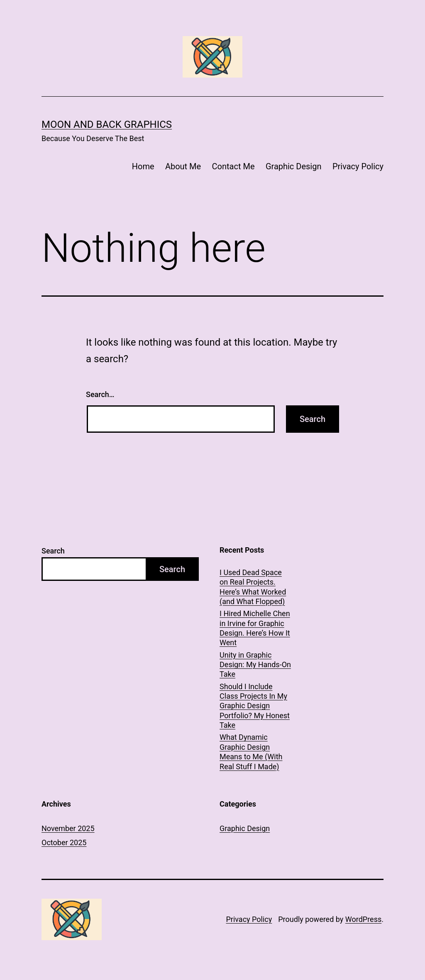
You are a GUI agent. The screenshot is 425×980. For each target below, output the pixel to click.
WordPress (363, 919)
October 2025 (64, 842)
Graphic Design (294, 166)
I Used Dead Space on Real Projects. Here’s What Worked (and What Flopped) (253, 587)
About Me (183, 166)
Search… (100, 394)
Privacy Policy (358, 166)
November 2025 (68, 828)
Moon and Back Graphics (107, 124)
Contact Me (233, 166)
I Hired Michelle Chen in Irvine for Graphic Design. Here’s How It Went (255, 628)
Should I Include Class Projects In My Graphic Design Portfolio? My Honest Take (255, 706)
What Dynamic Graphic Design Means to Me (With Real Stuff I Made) (251, 752)
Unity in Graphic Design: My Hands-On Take (255, 665)
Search (53, 551)
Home (143, 166)
